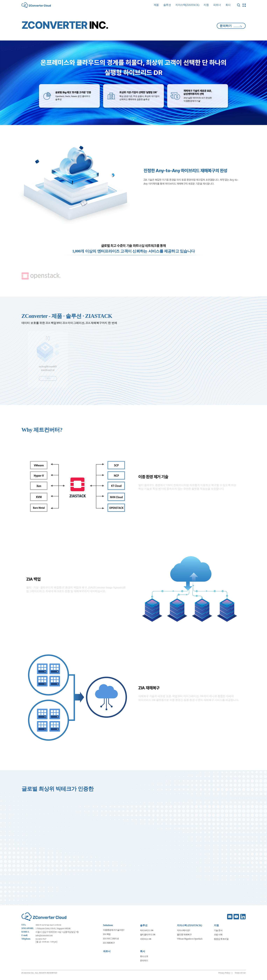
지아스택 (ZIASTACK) (190, 925)
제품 (156, 5)
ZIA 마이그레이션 (111, 939)
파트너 (217, 5)
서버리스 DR (146, 939)
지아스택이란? (184, 930)
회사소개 (144, 956)
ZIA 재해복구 (109, 943)
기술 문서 (218, 930)
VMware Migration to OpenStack (190, 939)
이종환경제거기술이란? (114, 930)
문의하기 (231, 26)
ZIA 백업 (107, 934)
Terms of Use (240, 973)
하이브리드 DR (147, 930)
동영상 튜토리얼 (221, 939)
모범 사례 (218, 935)
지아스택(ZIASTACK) (187, 5)
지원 (206, 5)
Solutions (108, 925)
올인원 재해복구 (184, 935)
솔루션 (167, 5)
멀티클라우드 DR (148, 935)
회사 (228, 5)
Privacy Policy (224, 973)
